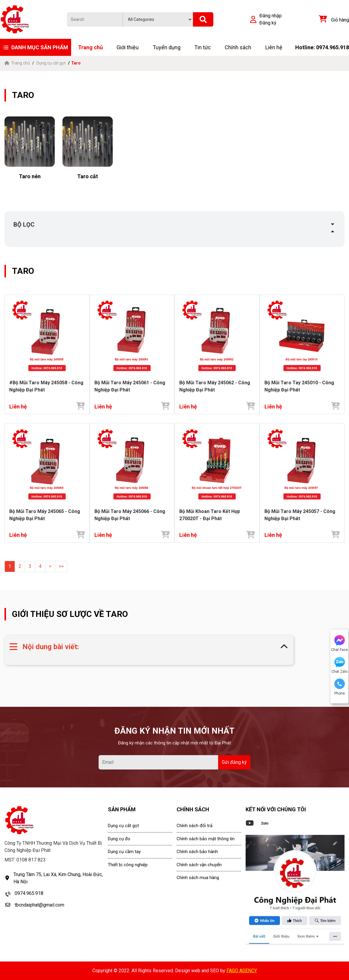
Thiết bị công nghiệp (128, 865)
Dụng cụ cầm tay (124, 852)
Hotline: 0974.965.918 (322, 47)
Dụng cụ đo (119, 839)
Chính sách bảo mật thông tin (206, 839)
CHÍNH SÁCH (193, 809)
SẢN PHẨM (122, 809)
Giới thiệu (128, 47)
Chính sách (238, 47)
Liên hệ (274, 47)
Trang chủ (90, 47)
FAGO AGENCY (242, 971)
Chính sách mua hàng (198, 878)
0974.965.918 (29, 893)
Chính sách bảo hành (197, 852)
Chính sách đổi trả (195, 826)
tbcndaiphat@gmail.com (39, 905)
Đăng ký (268, 23)
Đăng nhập (271, 16)
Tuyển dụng (167, 47)
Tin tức (203, 47)
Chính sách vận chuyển (199, 865)
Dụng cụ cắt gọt (51, 63)
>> (61, 566)
